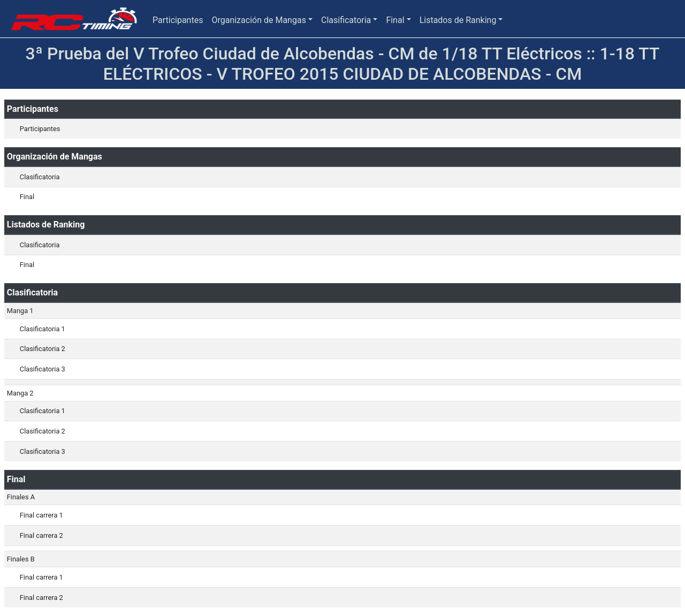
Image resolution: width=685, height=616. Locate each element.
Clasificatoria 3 (43, 369)
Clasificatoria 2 (43, 349)
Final (395, 20)
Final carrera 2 (41, 535)
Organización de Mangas (258, 20)
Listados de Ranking (458, 20)
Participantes (178, 20)
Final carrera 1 (41, 515)
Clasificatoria (346, 20)
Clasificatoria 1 (43, 329)
